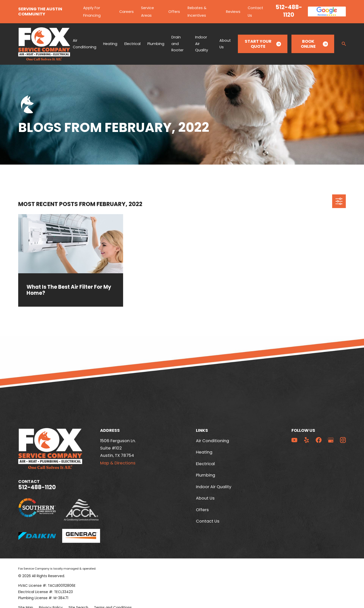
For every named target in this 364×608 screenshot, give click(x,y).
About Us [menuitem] (225, 44)
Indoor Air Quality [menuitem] (202, 44)
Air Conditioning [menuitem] (85, 44)
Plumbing (206, 475)
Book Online (314, 44)
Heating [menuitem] (110, 44)
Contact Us (208, 521)
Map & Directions (118, 463)
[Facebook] (319, 440)
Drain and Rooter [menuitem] (177, 44)
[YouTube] (294, 440)
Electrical (205, 464)
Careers (127, 12)
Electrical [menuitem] (132, 44)
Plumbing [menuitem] (156, 44)
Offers (174, 12)
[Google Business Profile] (331, 440)
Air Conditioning (212, 441)
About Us (205, 498)
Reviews (233, 12)
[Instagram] (343, 440)
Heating (204, 452)
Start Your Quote (263, 44)
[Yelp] (306, 440)
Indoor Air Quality (214, 487)
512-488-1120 (289, 11)
